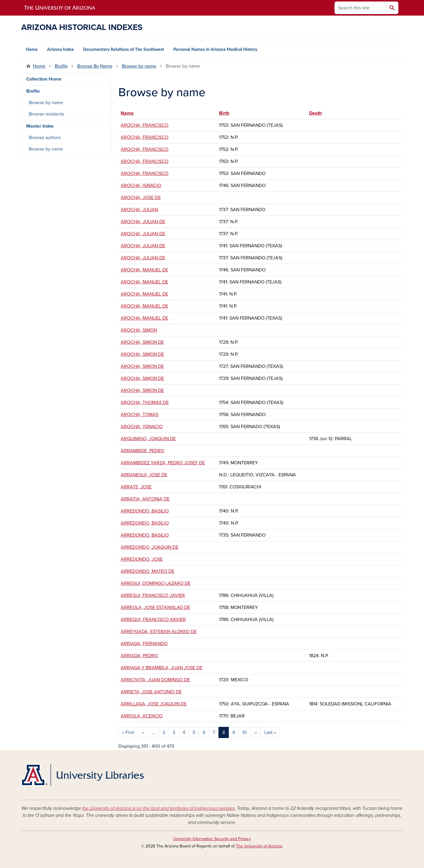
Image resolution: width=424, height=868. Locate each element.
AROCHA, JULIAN (139, 210)
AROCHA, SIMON (139, 330)
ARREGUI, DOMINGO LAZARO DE (156, 583)
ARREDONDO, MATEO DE (148, 571)
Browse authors (45, 138)
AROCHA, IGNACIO (141, 186)
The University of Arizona (259, 846)
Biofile (61, 66)
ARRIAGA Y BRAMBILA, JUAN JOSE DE (162, 668)
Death (315, 113)
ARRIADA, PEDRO (139, 656)
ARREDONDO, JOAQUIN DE (150, 547)
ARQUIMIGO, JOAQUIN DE (148, 439)
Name (130, 113)
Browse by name (139, 66)
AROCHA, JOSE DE (141, 198)
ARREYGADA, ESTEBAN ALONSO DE (159, 632)
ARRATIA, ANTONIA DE (145, 499)
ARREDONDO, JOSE (142, 559)
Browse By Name (95, 66)
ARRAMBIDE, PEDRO (143, 451)
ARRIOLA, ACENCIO (142, 716)
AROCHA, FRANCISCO (145, 125)
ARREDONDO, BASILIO (145, 511)
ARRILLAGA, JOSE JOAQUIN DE (154, 704)
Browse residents (47, 114)
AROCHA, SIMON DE (142, 342)
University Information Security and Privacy (212, 839)
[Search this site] (360, 8)
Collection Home (44, 79)
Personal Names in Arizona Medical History (215, 49)
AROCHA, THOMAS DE (145, 403)
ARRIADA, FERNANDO (144, 644)
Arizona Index (61, 49)
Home (32, 49)
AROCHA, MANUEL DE (144, 270)
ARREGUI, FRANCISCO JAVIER (153, 595)
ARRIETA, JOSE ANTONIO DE (151, 692)
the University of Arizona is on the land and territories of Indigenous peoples (158, 808)
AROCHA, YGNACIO (142, 427)
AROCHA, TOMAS (140, 415)
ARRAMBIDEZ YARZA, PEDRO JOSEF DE (163, 463)
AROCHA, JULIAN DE (143, 222)
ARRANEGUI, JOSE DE (144, 475)
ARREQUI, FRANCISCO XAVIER (153, 620)
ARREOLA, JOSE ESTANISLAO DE (155, 607)
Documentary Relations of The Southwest (124, 49)
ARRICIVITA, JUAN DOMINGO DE (155, 680)
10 (245, 732)
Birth (224, 113)
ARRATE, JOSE (136, 487)
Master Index (40, 126)
